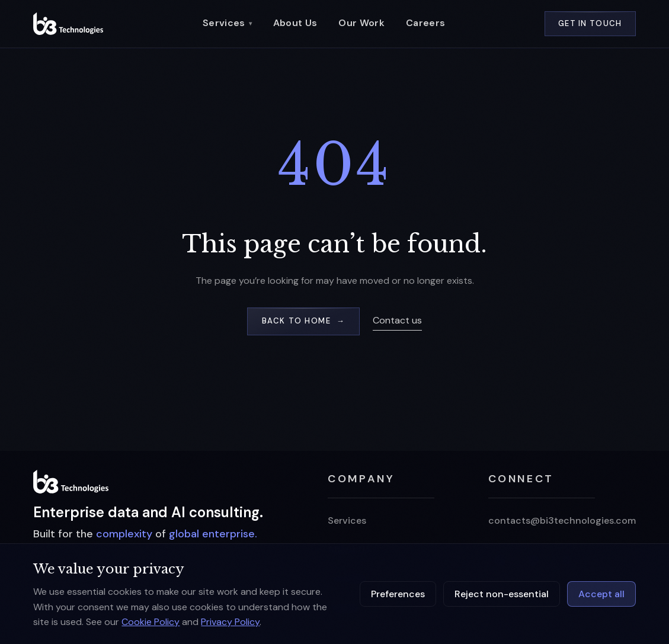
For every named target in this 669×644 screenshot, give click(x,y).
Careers (425, 23)
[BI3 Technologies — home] (68, 23)
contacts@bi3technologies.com (562, 520)
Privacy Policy (230, 622)
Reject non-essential (502, 594)
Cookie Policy (151, 622)
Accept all (601, 594)
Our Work (361, 23)
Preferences (398, 594)
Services (227, 23)
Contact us (397, 320)
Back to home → (303, 321)
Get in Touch (590, 23)
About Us (295, 23)
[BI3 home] (71, 482)
